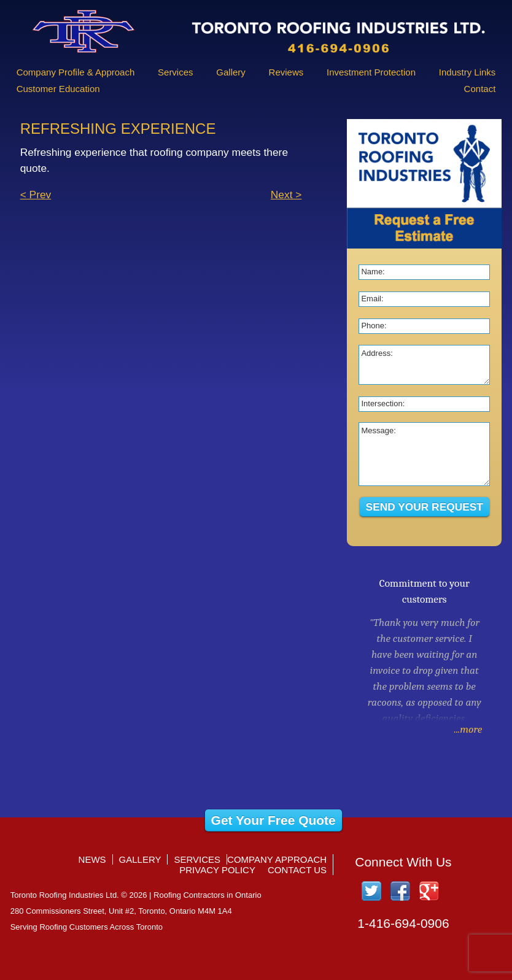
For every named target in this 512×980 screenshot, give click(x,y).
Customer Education (58, 89)
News (92, 859)
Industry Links (467, 72)
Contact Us (297, 870)
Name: (373, 272)
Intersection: (383, 403)
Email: (372, 299)
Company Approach (277, 859)
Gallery (231, 72)
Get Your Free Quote (273, 820)
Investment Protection (371, 72)
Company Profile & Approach (76, 72)
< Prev (36, 195)
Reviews (286, 72)
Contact (480, 89)
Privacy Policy (217, 870)
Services (176, 72)
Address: (377, 353)
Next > (286, 195)
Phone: (374, 326)
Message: (378, 430)
